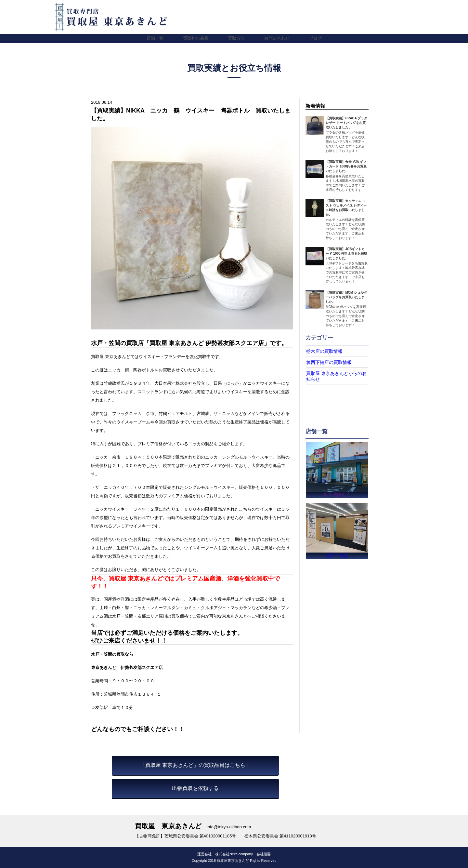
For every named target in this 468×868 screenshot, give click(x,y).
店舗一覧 (155, 38)
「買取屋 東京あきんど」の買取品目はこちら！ (195, 765)
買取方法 (236, 38)
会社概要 (264, 854)
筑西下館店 (337, 555)
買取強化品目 (196, 38)
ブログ (315, 38)
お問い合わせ (277, 38)
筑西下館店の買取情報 (326, 362)
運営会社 (204, 854)
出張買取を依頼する (195, 788)
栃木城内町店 (337, 493)
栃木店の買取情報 (322, 351)
